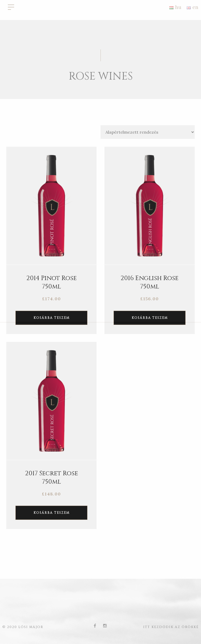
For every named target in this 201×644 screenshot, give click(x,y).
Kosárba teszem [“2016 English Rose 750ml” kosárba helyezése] (150, 318)
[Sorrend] (148, 132)
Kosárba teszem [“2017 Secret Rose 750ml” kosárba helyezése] (52, 513)
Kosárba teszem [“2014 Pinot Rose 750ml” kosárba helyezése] (52, 318)
